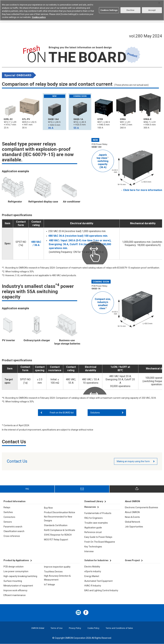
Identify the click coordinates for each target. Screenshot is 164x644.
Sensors (8, 522)
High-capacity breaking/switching (20, 576)
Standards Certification (56, 525)
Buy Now (48, 508)
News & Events (132, 517)
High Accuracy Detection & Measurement (57, 578)
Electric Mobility (92, 567)
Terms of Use (57, 628)
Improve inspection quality (57, 567)
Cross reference (12, 536)
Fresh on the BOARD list (62, 413)
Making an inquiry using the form (133, 461)
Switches (8, 512)
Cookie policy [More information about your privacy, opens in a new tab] (39, 17)
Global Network (133, 522)
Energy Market (92, 576)
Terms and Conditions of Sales (119, 628)
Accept (152, 10)
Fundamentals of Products (98, 513)
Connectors (9, 517)
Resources (90, 507)
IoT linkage (49, 585)
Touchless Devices (53, 572)
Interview (89, 551)
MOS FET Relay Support (56, 540)
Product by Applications (16, 560)
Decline (131, 10)
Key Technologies (93, 547)
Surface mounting (13, 581)
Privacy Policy (75, 628)
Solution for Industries (96, 560)
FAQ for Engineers (94, 518)
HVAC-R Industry (93, 586)
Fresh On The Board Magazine (100, 542)
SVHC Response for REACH (58, 535)
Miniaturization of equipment (18, 586)
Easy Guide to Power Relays (98, 537)
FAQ (27, 489)
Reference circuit (93, 532)
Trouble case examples (96, 523)
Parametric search (13, 527)
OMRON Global (38, 628)
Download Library (94, 501)
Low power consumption (16, 571)
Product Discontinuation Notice (60, 512)
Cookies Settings (109, 10)
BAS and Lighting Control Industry (101, 590)
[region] (82, 10)
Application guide (93, 528)
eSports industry (93, 571)
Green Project (132, 560)
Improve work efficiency (15, 590)
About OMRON (132, 512)
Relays (7, 507)
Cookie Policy (93, 628)
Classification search (14, 531)
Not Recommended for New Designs (58, 519)
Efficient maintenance (15, 595)
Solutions (95, 413)
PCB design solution (14, 567)
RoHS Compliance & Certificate (60, 530)
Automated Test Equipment (98, 581)
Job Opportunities (134, 527)
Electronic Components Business (141, 507)
